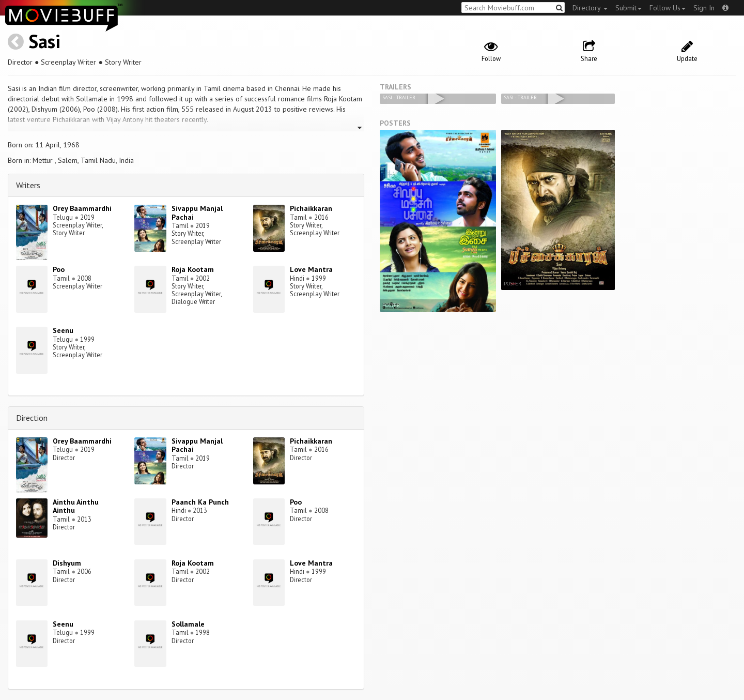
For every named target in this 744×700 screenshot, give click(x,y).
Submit (629, 8)
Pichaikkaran (311, 208)
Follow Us (668, 8)
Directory (590, 8)
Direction (32, 418)
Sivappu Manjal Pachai (197, 213)
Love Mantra (311, 269)
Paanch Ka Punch (200, 502)
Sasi (44, 41)
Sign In (704, 8)
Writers (28, 185)
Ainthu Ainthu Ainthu (76, 506)
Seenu (63, 330)
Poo (59, 269)
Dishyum (67, 563)
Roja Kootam (193, 269)
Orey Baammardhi (82, 208)
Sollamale (188, 624)
